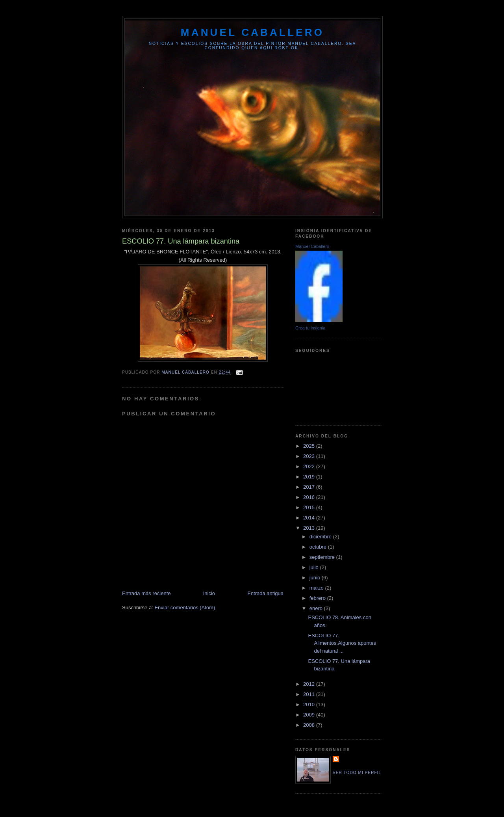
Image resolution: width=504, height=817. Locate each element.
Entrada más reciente (146, 593)
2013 (310, 528)
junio (316, 578)
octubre (319, 547)
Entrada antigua (265, 593)
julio (315, 567)
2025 (310, 446)
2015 (310, 507)
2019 (310, 477)
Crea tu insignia (310, 328)
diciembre (321, 537)
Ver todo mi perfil (357, 773)
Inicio (209, 593)
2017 (310, 487)
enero (317, 608)
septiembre (323, 557)
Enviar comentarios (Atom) (185, 608)
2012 (310, 684)
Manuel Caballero (312, 246)
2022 (310, 466)
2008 (310, 725)
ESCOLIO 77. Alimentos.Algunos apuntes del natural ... (342, 643)
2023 (310, 456)
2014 (310, 518)
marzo (317, 588)
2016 (310, 497)
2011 (310, 694)
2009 (310, 715)
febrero (318, 598)
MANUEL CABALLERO (252, 32)
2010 (310, 704)
